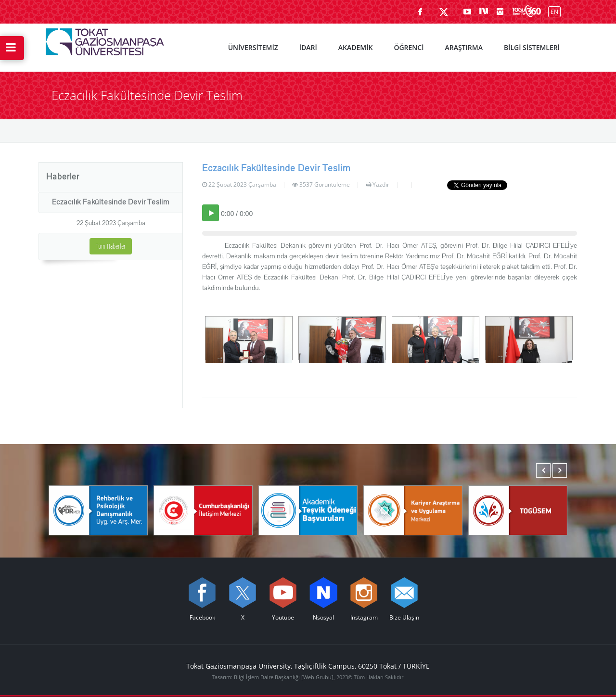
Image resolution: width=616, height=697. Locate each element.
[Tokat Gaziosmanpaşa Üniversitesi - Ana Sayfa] (105, 39)
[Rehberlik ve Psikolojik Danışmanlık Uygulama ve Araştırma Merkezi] (98, 509)
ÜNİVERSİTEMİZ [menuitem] (253, 47)
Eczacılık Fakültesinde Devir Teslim (111, 202)
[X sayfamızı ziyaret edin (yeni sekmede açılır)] (444, 12)
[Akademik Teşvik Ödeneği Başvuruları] (308, 509)
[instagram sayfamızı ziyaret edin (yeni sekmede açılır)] (500, 12)
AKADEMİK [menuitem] (356, 47)
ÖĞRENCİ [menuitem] (409, 47)
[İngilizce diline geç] (552, 11)
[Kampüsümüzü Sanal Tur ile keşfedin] (526, 12)
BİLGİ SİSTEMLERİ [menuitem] (532, 47)
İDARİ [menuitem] (308, 47)
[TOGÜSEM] (518, 509)
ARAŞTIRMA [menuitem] (463, 47)
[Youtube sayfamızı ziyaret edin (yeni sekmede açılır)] (467, 12)
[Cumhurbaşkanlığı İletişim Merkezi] (203, 509)
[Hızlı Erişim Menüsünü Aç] (12, 48)
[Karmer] (413, 509)
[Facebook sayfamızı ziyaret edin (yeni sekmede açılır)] (420, 12)
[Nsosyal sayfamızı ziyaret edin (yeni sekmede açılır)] (484, 12)
